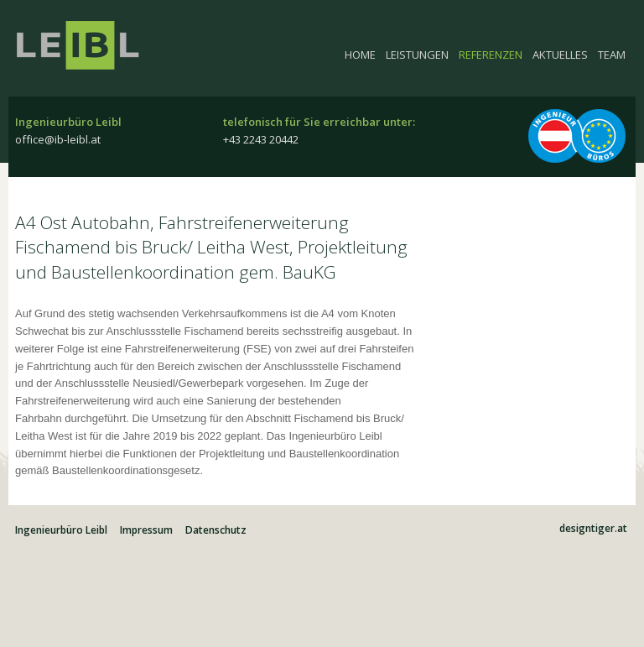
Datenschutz (216, 530)
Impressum (146, 530)
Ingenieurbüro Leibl (86, 55)
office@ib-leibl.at (58, 139)
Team (612, 55)
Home (360, 55)
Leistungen (417, 55)
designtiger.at (593, 529)
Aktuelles (560, 55)
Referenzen (491, 55)
